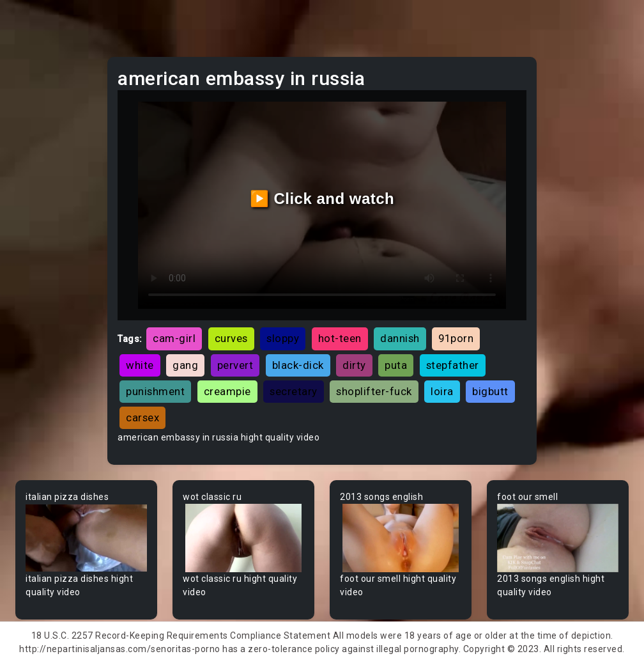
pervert (235, 365)
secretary (294, 391)
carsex (142, 417)
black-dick (298, 365)
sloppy (283, 338)
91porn (456, 338)
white (140, 365)
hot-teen (340, 338)
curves (231, 338)
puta (396, 365)
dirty (354, 365)
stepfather (453, 365)
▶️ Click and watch (322, 199)
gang (185, 365)
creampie (227, 391)
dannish (400, 338)
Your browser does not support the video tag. (86, 538)
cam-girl (174, 338)
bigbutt (490, 391)
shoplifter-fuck (374, 391)
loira (442, 391)
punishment (155, 391)
